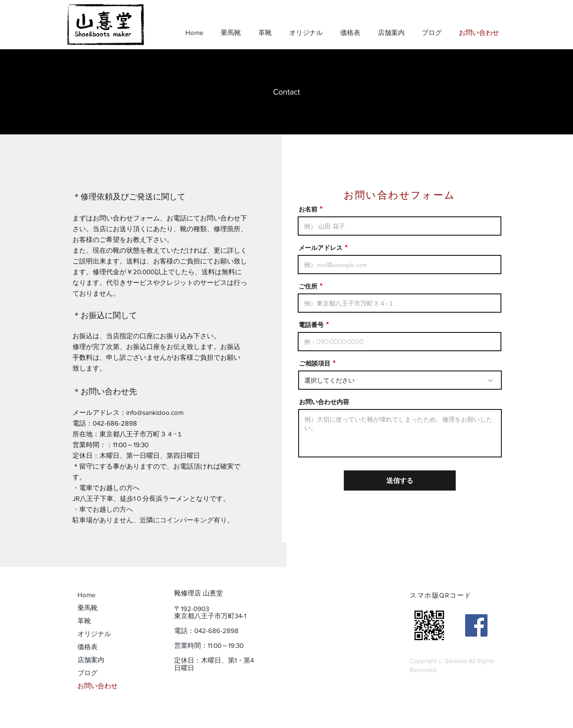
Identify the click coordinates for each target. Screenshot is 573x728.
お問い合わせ (98, 686)
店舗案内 (91, 660)
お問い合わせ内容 (324, 402)
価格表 (88, 647)
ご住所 (308, 286)
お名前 (308, 209)
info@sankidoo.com (155, 412)
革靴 (84, 621)
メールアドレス (321, 248)
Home (86, 595)
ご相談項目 (315, 363)
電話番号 (311, 325)
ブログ (88, 673)
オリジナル (94, 634)
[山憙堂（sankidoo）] (476, 625)
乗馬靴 (88, 608)
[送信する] (400, 480)
